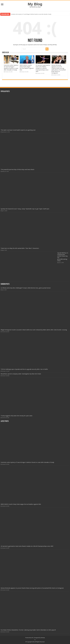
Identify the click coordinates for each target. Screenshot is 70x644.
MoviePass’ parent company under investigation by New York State (21, 374)
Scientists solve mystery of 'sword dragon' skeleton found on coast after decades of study (31, 14)
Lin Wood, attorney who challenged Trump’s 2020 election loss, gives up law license (26, 288)
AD (32, 638)
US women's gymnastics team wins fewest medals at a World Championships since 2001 (43, 68)
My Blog (35, 4)
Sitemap (43, 638)
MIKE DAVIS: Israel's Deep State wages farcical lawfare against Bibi (27, 68)
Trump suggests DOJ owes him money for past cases (17, 416)
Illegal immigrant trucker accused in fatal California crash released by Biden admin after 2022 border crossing (34, 330)
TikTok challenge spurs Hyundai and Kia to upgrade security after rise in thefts (24, 369)
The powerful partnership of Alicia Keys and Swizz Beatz (17, 169)
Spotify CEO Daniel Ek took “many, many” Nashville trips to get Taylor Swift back (25, 209)
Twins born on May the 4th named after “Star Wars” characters (20, 248)
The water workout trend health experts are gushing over (18, 130)
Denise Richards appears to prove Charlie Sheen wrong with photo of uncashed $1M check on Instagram (59, 69)
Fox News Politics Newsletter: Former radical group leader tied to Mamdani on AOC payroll (28, 630)
